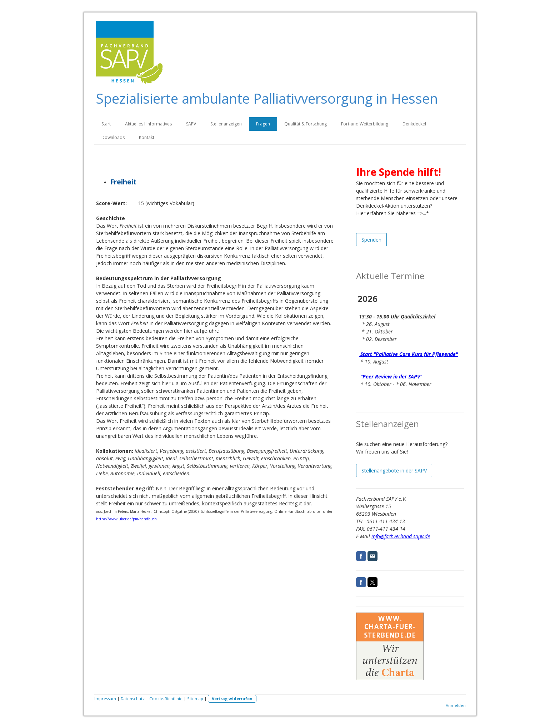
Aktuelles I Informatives (148, 124)
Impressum (105, 699)
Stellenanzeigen (226, 124)
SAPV (191, 124)
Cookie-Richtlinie (166, 699)
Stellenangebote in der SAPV (394, 471)
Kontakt (147, 137)
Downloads (113, 137)
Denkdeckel (414, 124)
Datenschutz (133, 699)
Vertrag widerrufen (232, 699)
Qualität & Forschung (306, 124)
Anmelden (456, 705)
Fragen (263, 124)
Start (106, 124)
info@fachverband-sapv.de (401, 536)
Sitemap (195, 699)
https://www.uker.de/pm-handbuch (126, 519)
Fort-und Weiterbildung (365, 124)
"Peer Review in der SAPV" (391, 377)
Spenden (371, 240)
